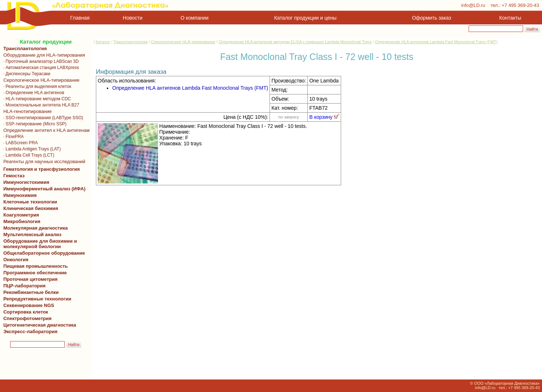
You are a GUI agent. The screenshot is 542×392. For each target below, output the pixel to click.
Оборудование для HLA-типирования (43, 55)
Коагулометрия (21, 215)
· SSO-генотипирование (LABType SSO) (42, 118)
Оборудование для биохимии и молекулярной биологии (39, 244)
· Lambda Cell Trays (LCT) (27, 155)
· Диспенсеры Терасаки (26, 74)
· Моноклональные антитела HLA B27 (40, 105)
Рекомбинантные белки (30, 292)
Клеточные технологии (29, 202)
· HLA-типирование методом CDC (36, 99)
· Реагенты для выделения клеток (36, 86)
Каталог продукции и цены (305, 18)
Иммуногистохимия (25, 182)
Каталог (103, 42)
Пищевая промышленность (36, 266)
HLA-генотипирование (26, 111)
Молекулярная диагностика (34, 228)
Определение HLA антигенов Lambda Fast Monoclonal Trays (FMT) (436, 42)
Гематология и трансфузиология (40, 169)
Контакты (510, 18)
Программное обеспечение (35, 273)
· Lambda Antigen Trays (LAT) (31, 149)
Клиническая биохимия (29, 208)
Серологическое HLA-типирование (40, 80)
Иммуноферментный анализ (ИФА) (43, 189)
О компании (194, 18)
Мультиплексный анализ (32, 235)
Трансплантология (24, 49)
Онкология (16, 260)
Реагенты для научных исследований (43, 161)
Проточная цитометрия (29, 279)
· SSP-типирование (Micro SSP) (34, 124)
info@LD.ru (473, 5)
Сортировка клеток (24, 312)
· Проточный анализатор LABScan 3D (40, 61)
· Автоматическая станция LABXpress (40, 68)
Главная (80, 18)
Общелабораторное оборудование (43, 253)
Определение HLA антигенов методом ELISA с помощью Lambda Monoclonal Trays (295, 42)
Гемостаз (14, 176)
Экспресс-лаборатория (30, 332)
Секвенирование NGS (27, 305)
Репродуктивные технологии (36, 299)
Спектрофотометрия (27, 318)
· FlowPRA (12, 137)
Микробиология (22, 221)
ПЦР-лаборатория (23, 286)
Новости (133, 18)
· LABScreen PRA (19, 143)
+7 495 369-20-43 (520, 5)
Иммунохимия (20, 195)
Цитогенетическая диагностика (38, 325)
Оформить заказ (432, 18)
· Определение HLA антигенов (33, 93)
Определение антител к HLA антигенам (45, 130)
